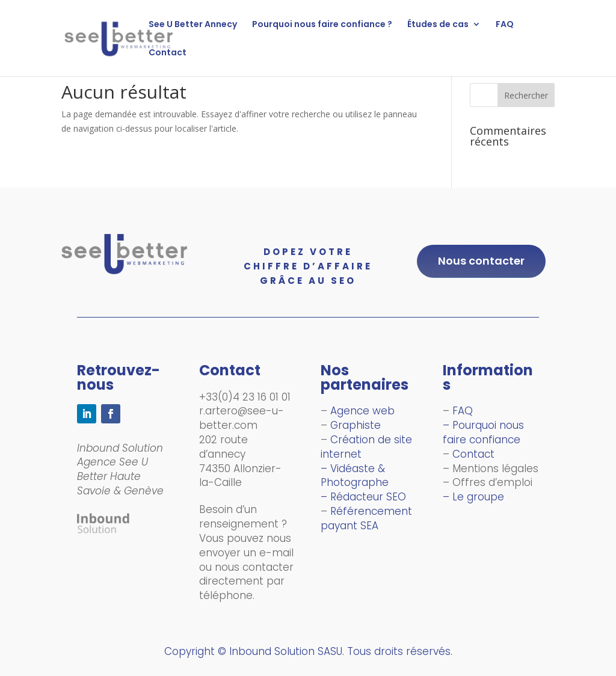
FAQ (505, 25)
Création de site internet (366, 447)
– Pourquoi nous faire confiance (485, 432)
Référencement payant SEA (366, 518)
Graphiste (356, 425)
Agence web (362, 411)
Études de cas (438, 25)
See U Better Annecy (193, 25)
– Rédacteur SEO (363, 497)
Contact (168, 53)
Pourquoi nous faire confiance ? (322, 25)
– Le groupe (473, 497)
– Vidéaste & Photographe (355, 476)
